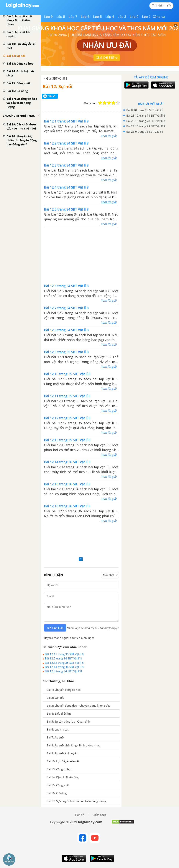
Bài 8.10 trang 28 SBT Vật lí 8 (145, 110)
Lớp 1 (146, 17)
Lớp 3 (122, 17)
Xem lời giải (109, 136)
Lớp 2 (134, 17)
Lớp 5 (97, 17)
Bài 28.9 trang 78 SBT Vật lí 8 (145, 132)
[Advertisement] (81, 255)
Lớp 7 (73, 17)
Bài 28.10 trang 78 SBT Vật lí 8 (146, 126)
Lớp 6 (85, 17)
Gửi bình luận (55, 628)
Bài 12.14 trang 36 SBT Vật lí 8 (64, 667)
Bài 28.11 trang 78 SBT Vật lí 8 (146, 121)
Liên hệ (80, 815)
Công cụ (159, 17)
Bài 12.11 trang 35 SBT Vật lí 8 (64, 654)
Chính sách (99, 815)
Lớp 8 (61, 17)
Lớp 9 (49, 17)
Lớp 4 (110, 17)
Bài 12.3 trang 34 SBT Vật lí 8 (63, 671)
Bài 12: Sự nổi (58, 86)
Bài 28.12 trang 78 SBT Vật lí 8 (146, 115)
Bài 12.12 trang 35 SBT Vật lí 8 (64, 663)
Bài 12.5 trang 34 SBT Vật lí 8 (63, 658)
